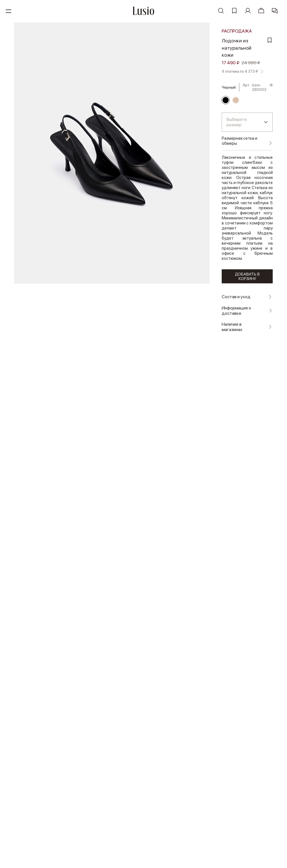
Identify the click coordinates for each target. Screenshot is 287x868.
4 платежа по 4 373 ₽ (242, 70)
